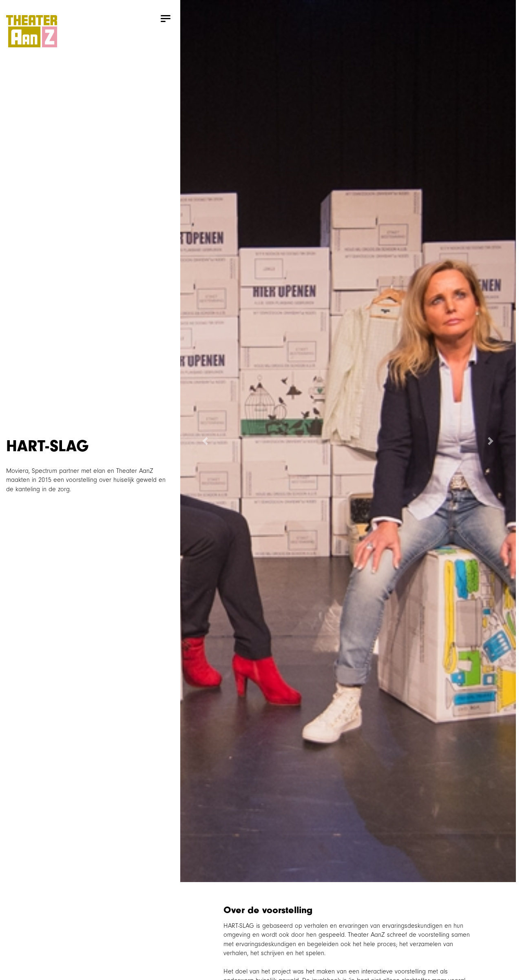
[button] (205, 441)
